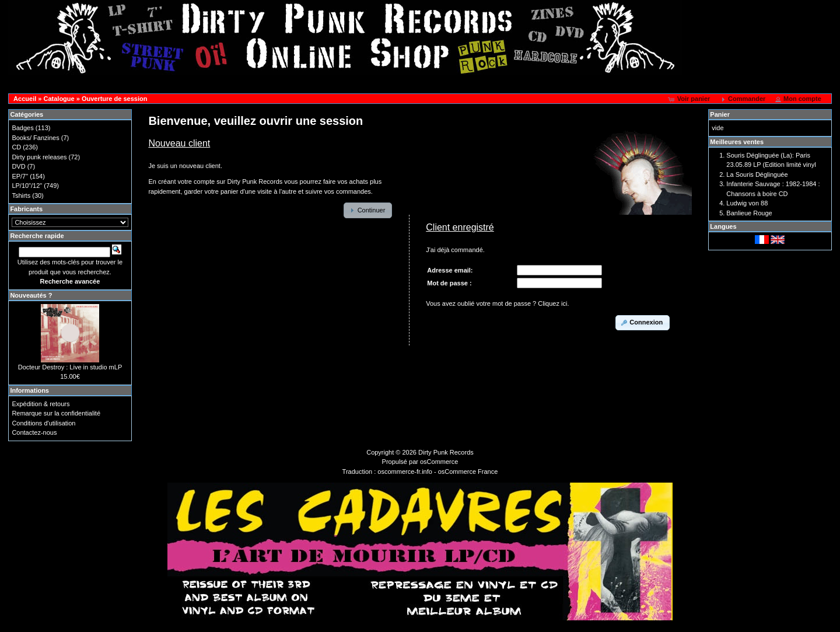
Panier (720, 114)
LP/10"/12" (27, 186)
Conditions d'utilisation (43, 423)
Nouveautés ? (31, 295)
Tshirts (21, 195)
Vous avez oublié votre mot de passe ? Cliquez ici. (497, 303)
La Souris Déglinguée (757, 174)
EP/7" (20, 176)
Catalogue (59, 99)
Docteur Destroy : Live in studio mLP (70, 367)
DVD (18, 166)
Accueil (25, 99)
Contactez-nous (34, 432)
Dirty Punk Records (446, 452)
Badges (22, 128)
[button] (690, 99)
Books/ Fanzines (35, 138)
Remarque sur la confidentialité (56, 413)
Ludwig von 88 (747, 203)
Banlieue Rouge (749, 213)
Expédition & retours (41, 404)
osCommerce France (468, 472)
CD (16, 147)
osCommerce (439, 462)
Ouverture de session (115, 99)
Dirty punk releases (39, 157)
